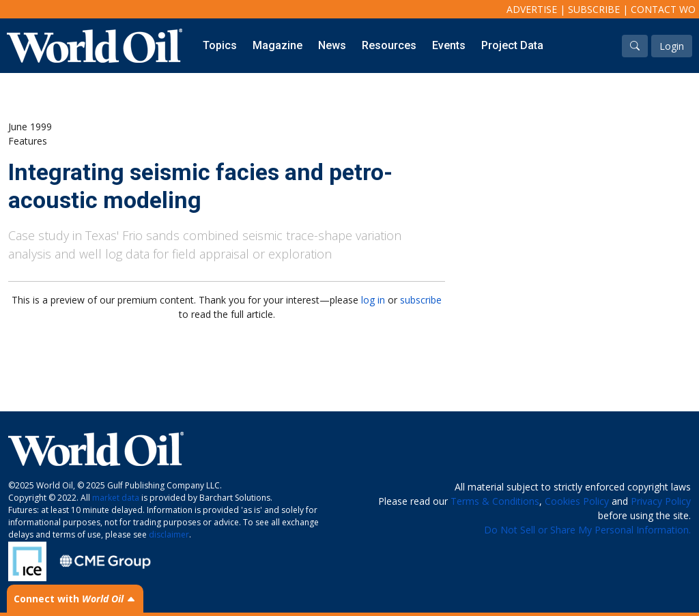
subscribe (421, 300)
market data (116, 498)
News (332, 45)
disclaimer (169, 534)
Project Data (512, 45)
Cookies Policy (577, 501)
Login (672, 46)
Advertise (532, 9)
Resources (389, 45)
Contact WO (663, 9)
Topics (220, 45)
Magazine (277, 45)
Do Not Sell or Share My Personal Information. (587, 530)
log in (373, 300)
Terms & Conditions (495, 501)
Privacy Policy (661, 501)
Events (449, 45)
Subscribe (594, 9)
